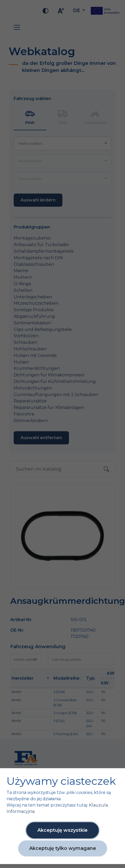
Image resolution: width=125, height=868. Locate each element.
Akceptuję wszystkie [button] (62, 830)
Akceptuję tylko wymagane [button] (63, 848)
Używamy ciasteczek (61, 781)
